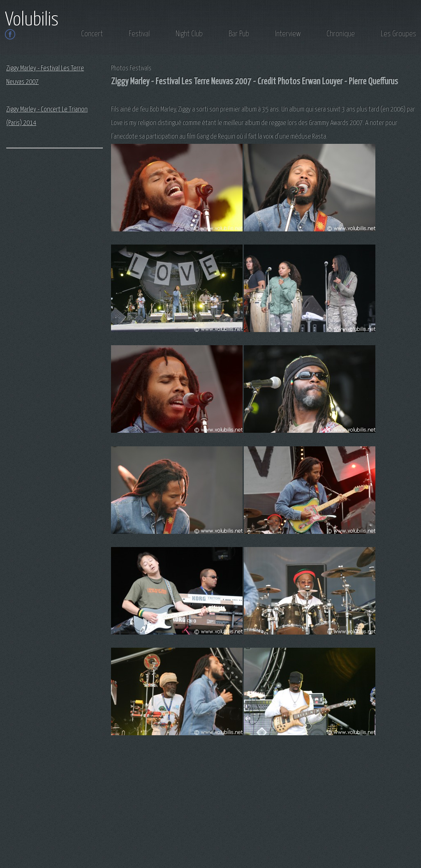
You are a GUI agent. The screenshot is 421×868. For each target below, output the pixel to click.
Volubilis (32, 20)
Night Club (189, 34)
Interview (288, 34)
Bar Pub (239, 34)
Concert (92, 34)
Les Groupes (398, 34)
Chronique (341, 34)
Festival (139, 34)
